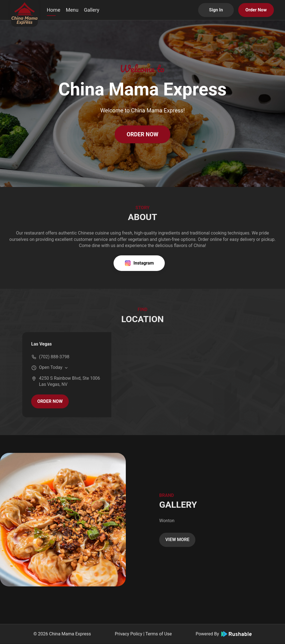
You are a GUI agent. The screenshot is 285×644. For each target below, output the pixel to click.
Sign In (216, 10)
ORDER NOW (142, 134)
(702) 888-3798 (54, 357)
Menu (72, 10)
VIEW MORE (177, 540)
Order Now (256, 10)
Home (53, 10)
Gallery (92, 10)
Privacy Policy (128, 634)
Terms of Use (159, 634)
